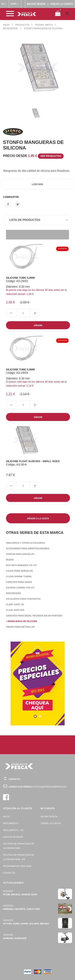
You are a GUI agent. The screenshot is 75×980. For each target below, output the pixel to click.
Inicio (6, 25)
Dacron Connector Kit (20, 588)
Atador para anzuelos (20, 554)
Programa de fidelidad (17, 866)
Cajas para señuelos (19, 571)
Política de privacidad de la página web (19, 846)
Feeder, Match (44, 25)
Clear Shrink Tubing (19, 576)
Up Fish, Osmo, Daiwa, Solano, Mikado (26, 924)
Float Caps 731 (15, 604)
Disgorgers (13, 593)
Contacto (9, 873)
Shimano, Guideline (15, 938)
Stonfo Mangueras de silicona (43, 28)
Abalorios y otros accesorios (25, 543)
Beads (10, 560)
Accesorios (11, 28)
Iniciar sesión (49, 817)
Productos (22, 25)
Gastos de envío (13, 837)
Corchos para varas (19, 582)
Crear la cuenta (51, 823)
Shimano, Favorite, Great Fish (21, 909)
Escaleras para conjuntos (23, 599)
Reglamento (11, 823)
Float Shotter (15, 610)
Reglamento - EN (13, 830)
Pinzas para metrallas (20, 627)
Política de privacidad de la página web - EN (19, 857)
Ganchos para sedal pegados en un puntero (34, 616)
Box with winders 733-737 (21, 565)
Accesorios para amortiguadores (28, 548)
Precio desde (33, 156)
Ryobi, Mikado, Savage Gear (20, 894)
